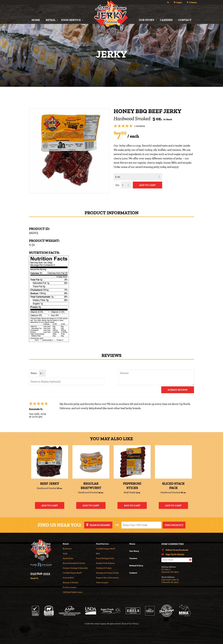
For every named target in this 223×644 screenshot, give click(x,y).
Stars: (34, 373)
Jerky (65, 554)
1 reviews (140, 126)
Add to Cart (50, 505)
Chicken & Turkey (104, 568)
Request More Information (107, 578)
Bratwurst (67, 549)
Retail (51, 20)
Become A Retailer (71, 583)
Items (193, 2)
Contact (185, 20)
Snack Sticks (68, 558)
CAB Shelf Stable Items (72, 592)
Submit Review (178, 390)
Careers (166, 20)
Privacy (136, 624)
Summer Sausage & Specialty (75, 568)
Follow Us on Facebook (177, 550)
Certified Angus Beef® (72, 573)
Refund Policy (136, 566)
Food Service (71, 20)
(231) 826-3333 (40, 574)
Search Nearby (100, 525)
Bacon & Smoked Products (74, 563)
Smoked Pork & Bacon (105, 563)
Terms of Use (126, 624)
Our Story (147, 20)
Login (179, 2)
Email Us (34, 578)
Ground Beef (68, 578)
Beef (98, 554)
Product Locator (70, 587)
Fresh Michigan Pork (105, 558)
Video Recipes (102, 583)
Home (36, 20)
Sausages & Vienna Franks (107, 573)
